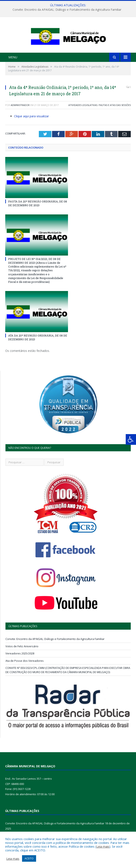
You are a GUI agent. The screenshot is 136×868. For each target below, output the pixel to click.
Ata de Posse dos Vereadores (25, 674)
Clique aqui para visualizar (31, 129)
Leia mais (103, 846)
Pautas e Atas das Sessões (115, 118)
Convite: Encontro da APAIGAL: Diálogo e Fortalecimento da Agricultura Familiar (67, 10)
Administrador (20, 118)
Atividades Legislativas (83, 118)
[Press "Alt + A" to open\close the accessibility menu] (131, 439)
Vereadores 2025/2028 (20, 666)
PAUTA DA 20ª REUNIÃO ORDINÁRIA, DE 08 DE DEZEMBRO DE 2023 (38, 216)
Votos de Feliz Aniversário (22, 659)
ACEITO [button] (29, 858)
